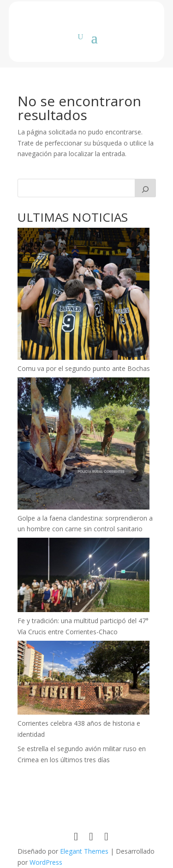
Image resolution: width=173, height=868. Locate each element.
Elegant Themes (84, 851)
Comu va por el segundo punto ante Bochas (84, 368)
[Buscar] (145, 188)
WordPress (46, 862)
